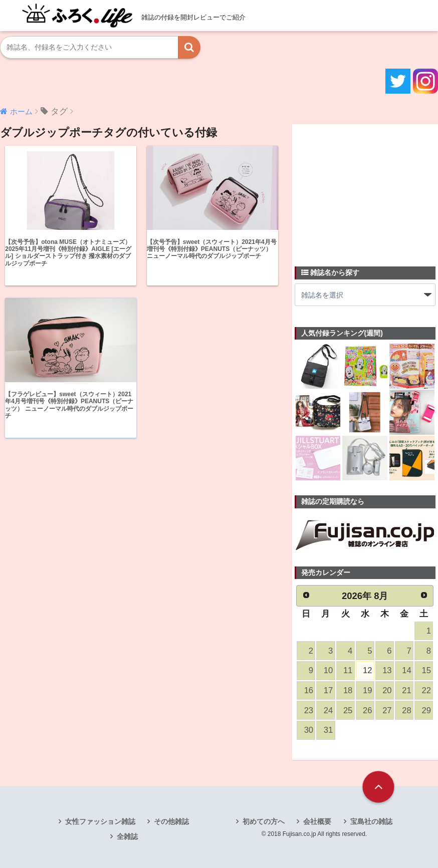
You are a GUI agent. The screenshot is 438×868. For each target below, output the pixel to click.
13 (387, 670)
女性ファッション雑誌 (100, 821)
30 (309, 730)
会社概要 (317, 821)
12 (367, 670)
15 (426, 670)
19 (367, 690)
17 (328, 690)
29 (426, 710)
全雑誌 (127, 836)
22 (426, 690)
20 (387, 690)
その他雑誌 (171, 821)
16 (309, 690)
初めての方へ (264, 821)
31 (328, 730)
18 (348, 690)
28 (406, 710)
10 (328, 670)
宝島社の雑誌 (371, 821)
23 (309, 710)
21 (406, 690)
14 (406, 670)
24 (328, 710)
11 (348, 670)
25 (348, 710)
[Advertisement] (366, 189)
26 (367, 710)
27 (387, 710)
